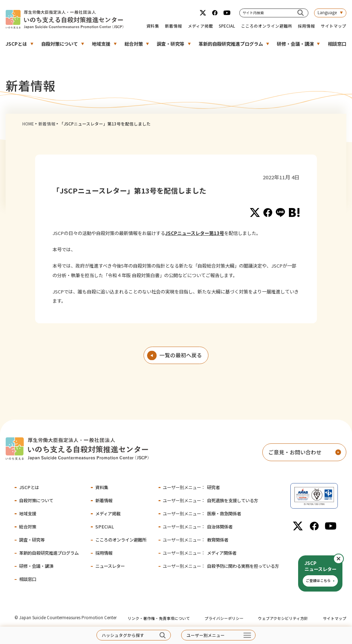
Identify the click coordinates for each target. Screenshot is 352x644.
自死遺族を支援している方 (210, 500)
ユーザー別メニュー (206, 635)
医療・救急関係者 (202, 514)
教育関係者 (195, 540)
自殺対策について (60, 44)
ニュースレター (110, 566)
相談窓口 (337, 44)
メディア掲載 (200, 26)
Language (327, 12)
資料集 (153, 26)
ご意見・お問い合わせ (295, 452)
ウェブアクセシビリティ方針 (283, 618)
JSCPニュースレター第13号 (195, 233)
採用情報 (306, 26)
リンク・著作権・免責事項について (159, 618)
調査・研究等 (171, 44)
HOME (28, 124)
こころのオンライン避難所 (267, 26)
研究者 (191, 487)
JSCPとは (16, 44)
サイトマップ (334, 26)
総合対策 (134, 44)
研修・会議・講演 (295, 44)
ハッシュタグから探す (123, 635)
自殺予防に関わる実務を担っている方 (221, 566)
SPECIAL (227, 26)
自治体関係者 (197, 527)
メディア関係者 (199, 553)
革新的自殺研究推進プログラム (231, 44)
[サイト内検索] (300, 13)
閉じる (343, 559)
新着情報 (173, 26)
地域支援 (101, 44)
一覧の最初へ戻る (181, 355)
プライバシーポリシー (224, 618)
